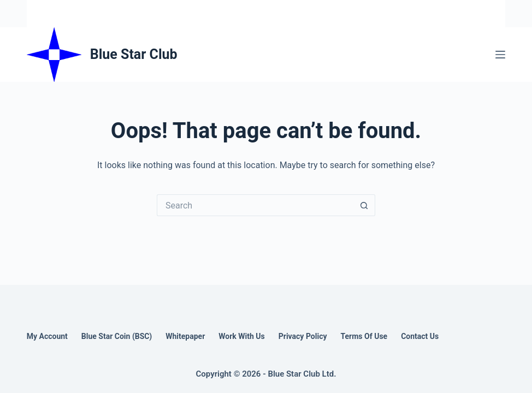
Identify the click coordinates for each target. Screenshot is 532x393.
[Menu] (500, 55)
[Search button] (364, 205)
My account (47, 336)
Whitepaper (185, 336)
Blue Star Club (134, 54)
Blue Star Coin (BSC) (117, 336)
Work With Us (241, 336)
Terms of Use (364, 336)
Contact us (420, 336)
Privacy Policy (303, 336)
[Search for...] (255, 205)
